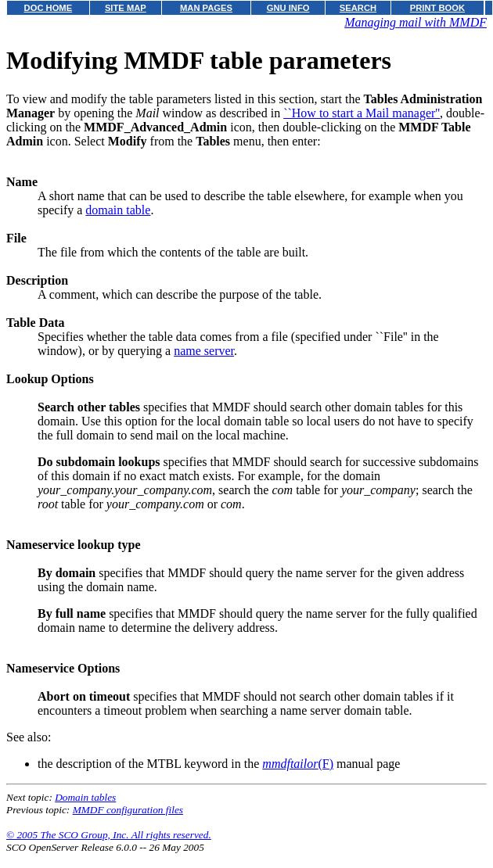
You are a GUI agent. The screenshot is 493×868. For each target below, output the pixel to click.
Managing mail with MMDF (416, 22)
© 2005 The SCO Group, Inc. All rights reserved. (109, 835)
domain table (118, 210)
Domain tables (85, 797)
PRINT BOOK (437, 8)
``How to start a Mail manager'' (362, 113)
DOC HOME (49, 8)
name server (204, 351)
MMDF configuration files (128, 810)
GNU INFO (288, 8)
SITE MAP (126, 8)
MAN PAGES (206, 8)
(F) (298, 764)
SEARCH (358, 8)
